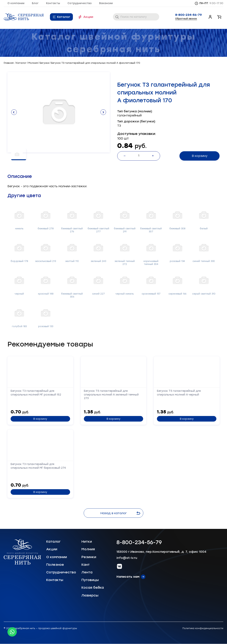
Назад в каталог (120, 513)
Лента (87, 572)
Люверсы (90, 595)
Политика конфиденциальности (203, 628)
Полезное (55, 565)
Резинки (89, 557)
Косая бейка (93, 588)
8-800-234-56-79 (189, 15)
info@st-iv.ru (127, 558)
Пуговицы (90, 580)
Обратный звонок (186, 19)
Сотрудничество (80, 3)
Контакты (53, 3)
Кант (86, 565)
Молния (88, 549)
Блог (35, 3)
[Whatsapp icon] (12, 632)
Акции (88, 17)
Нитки (87, 542)
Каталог (64, 17)
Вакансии (106, 3)
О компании (16, 3)
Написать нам (128, 577)
